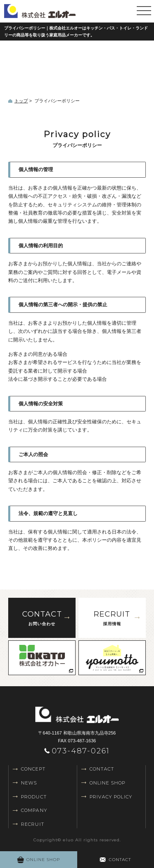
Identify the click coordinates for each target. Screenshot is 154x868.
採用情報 (112, 617)
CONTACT (102, 769)
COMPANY (34, 810)
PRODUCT (34, 797)
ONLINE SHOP (108, 783)
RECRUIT (33, 824)
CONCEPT (33, 769)
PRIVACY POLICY (111, 797)
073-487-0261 (81, 751)
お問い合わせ (42, 617)
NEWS (29, 783)
